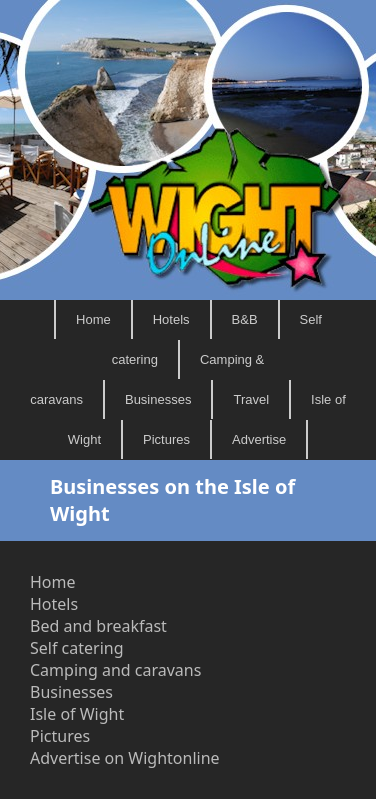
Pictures (166, 439)
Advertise (259, 439)
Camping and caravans (115, 670)
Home (93, 319)
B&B (245, 319)
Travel (251, 399)
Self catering (77, 648)
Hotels (171, 319)
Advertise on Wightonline (125, 758)
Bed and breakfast (98, 626)
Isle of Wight (77, 714)
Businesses (158, 399)
